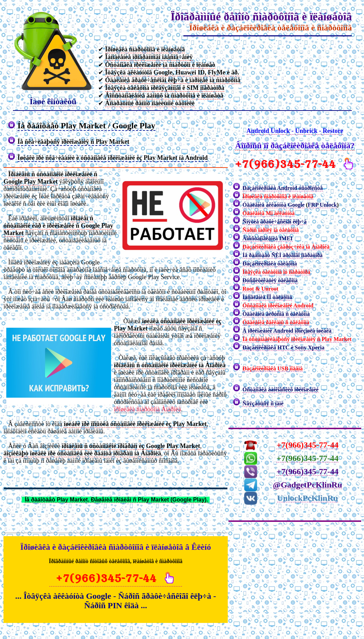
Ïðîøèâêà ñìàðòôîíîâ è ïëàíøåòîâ (278, 196)
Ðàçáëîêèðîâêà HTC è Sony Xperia (283, 347)
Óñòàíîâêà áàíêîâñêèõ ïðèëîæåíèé (281, 389)
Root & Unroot (260, 289)
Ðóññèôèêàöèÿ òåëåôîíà (270, 280)
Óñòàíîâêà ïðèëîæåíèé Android (278, 306)
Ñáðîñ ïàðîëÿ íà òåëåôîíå (271, 230)
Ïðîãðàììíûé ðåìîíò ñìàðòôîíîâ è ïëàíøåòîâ (261, 16)
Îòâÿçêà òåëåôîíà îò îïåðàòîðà (276, 272)
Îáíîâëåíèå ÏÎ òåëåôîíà (267, 297)
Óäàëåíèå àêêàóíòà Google (274, 205)
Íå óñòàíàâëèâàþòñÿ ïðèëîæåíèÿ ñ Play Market (297, 339)
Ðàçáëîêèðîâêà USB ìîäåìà (272, 368)
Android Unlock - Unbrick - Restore (295, 131)
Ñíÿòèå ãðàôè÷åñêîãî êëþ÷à (275, 222)
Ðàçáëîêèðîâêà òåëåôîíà (270, 264)
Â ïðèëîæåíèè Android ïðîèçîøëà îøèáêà (287, 331)
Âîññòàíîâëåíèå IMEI (268, 238)
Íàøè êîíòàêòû (53, 101)
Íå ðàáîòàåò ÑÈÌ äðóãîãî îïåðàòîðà (282, 255)
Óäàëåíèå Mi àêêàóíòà (268, 213)
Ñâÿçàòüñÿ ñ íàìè (263, 403)
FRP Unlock (322, 205)
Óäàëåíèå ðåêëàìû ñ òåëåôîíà (276, 322)
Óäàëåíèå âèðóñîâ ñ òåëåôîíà (276, 314)
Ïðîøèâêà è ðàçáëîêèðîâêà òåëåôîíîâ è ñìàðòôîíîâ (270, 28)
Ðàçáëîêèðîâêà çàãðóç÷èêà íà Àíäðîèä (286, 247)
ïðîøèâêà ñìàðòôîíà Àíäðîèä (147, 409)
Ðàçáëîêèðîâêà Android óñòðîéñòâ (283, 188)
